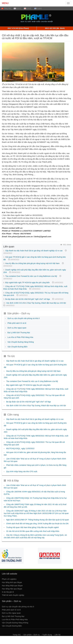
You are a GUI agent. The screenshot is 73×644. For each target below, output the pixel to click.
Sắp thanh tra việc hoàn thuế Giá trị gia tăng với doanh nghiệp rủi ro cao (34, 251)
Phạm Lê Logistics (9, 579)
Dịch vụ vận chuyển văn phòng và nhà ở (24, 318)
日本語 (27, 8)
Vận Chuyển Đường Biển (17, 347)
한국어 (17, 8)
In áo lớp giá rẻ (8, 592)
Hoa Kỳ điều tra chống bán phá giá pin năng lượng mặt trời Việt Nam (33, 263)
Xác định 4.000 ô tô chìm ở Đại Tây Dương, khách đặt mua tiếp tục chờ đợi (36, 303)
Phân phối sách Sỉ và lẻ (17, 323)
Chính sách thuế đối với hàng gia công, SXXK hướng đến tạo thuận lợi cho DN (37, 524)
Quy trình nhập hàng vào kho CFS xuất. (22, 471)
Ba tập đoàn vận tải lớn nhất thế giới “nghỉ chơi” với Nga (28, 299)
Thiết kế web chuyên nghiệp (13, 595)
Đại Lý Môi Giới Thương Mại (19, 333)
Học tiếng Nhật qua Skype (12, 586)
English (38, 8)
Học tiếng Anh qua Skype (12, 582)
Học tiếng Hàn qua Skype (12, 589)
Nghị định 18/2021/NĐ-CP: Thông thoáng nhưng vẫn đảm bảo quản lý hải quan (38, 520)
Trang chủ (17, 635)
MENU (5, 3)
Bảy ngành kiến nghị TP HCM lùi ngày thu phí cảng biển (27, 283)
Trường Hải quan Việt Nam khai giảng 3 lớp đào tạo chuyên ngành (33, 527)
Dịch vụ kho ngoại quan (17, 328)
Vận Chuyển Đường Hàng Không (21, 342)
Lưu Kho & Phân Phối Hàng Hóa (20, 337)
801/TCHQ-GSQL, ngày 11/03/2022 (20, 449)
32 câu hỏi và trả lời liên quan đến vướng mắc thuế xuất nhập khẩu (33, 531)
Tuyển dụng (47, 635)
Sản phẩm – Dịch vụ (32, 635)
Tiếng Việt (6, 8)
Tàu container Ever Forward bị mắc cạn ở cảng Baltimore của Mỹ (31, 276)
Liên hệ (57, 635)
